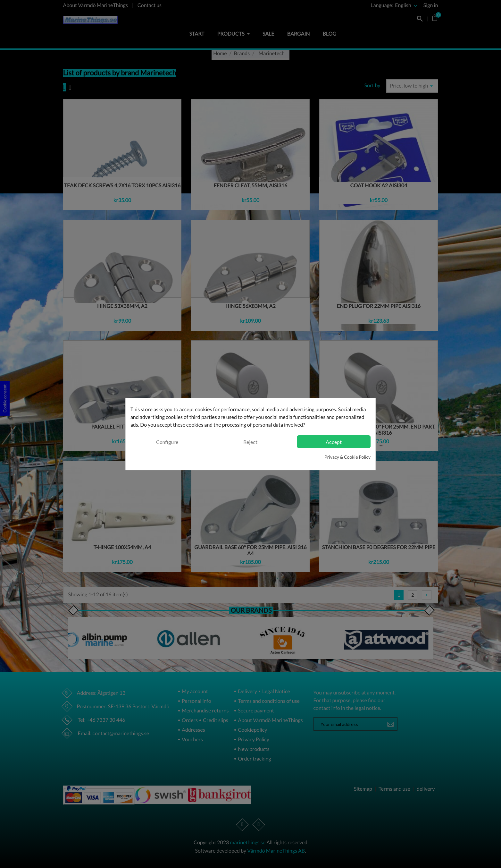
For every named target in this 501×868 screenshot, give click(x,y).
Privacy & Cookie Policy (347, 457)
